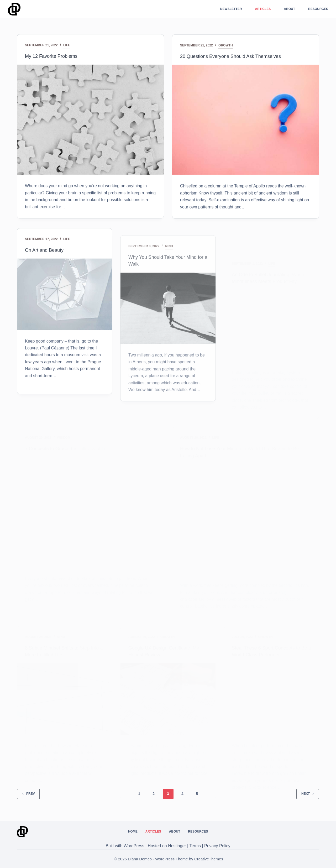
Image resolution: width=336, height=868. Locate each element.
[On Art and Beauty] (65, 314)
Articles (263, 9)
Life (67, 46)
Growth (226, 48)
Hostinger (177, 846)
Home (133, 832)
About (289, 9)
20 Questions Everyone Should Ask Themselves (236, 58)
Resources (318, 9)
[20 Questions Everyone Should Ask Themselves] (246, 122)
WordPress (134, 846)
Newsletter (231, 9)
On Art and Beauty (46, 270)
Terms (195, 846)
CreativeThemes (209, 859)
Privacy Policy (217, 846)
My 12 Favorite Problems (54, 56)
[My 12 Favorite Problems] (90, 120)
